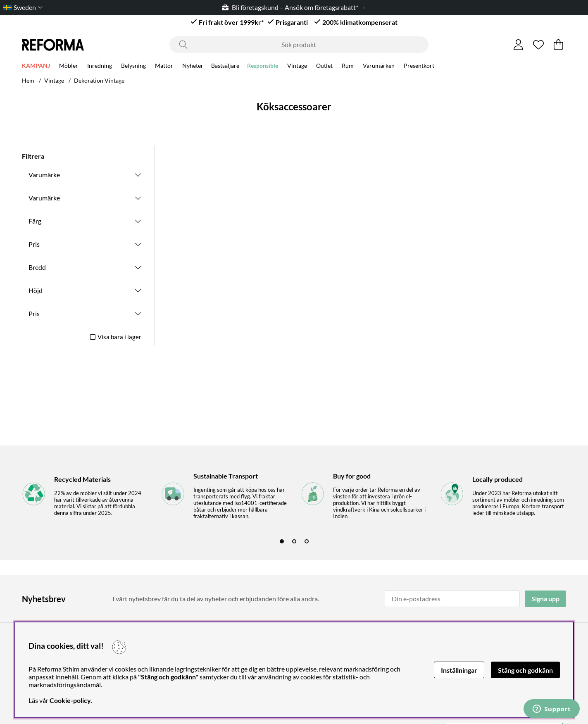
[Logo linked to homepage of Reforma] (53, 45)
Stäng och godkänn (525, 670)
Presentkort (419, 67)
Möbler (69, 67)
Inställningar (459, 670)
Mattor (164, 67)
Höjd (36, 290)
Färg (35, 221)
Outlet (324, 67)
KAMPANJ (36, 67)
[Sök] (299, 45)
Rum (348, 67)
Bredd (37, 267)
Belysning (133, 67)
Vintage (297, 67)
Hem (28, 80)
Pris (34, 244)
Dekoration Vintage (99, 80)
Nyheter (193, 67)
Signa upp (545, 599)
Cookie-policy (70, 700)
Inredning (100, 67)
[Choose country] (21, 7)
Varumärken (379, 67)
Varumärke (44, 175)
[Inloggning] (518, 45)
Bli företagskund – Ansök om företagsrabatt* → (294, 7)
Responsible (263, 67)
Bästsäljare (225, 67)
